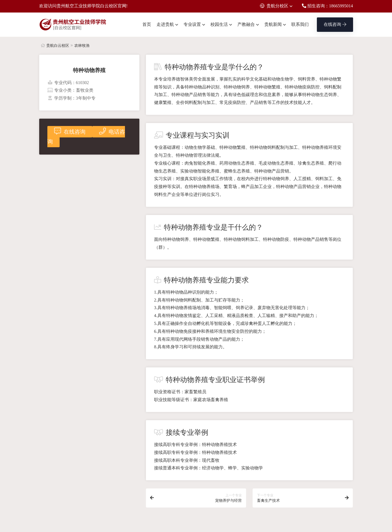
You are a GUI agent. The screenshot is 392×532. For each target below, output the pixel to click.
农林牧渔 (82, 46)
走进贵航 (165, 24)
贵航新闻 (273, 24)
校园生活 (219, 24)
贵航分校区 (274, 6)
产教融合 (246, 24)
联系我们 (300, 24)
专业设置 (192, 24)
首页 (147, 24)
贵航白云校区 (58, 46)
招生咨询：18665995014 (327, 6)
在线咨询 (335, 24)
